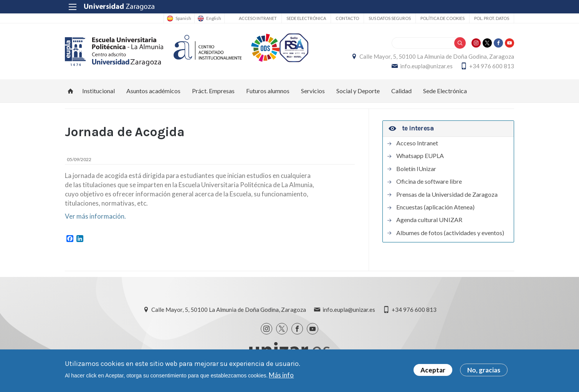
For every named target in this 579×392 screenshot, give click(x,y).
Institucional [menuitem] (98, 91)
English (214, 18)
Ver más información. (95, 216)
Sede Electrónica (306, 18)
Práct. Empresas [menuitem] (213, 91)
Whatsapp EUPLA (420, 156)
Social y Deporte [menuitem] (358, 91)
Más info (281, 375)
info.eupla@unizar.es (426, 66)
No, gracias (484, 370)
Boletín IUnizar (416, 169)
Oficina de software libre (429, 181)
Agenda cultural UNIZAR (429, 220)
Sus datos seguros (390, 18)
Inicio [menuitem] (71, 91)
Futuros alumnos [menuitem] (268, 91)
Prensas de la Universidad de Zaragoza (447, 194)
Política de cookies (443, 18)
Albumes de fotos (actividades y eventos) (450, 233)
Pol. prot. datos (492, 18)
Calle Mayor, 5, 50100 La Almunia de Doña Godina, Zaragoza (437, 56)
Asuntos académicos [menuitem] (153, 91)
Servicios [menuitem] (313, 91)
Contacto (347, 18)
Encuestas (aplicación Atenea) (435, 207)
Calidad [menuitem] (401, 91)
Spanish (183, 18)
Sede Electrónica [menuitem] (445, 91)
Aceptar (433, 370)
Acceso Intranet (258, 18)
